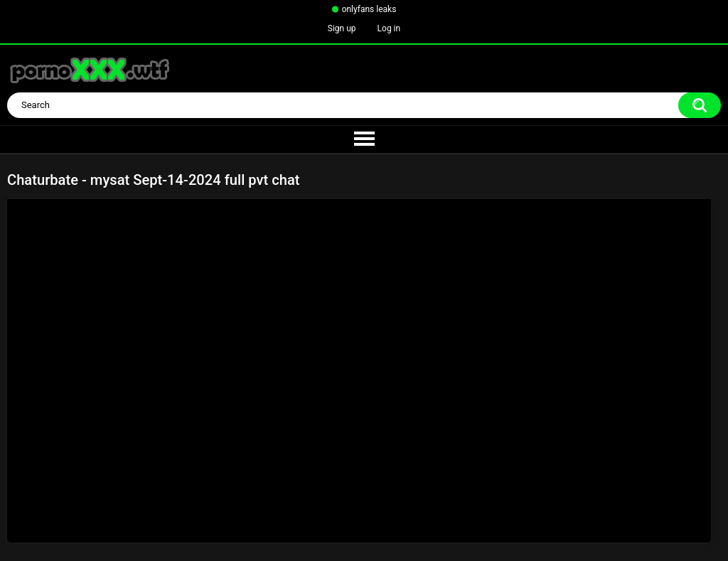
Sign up (342, 28)
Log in (389, 28)
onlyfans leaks (369, 9)
